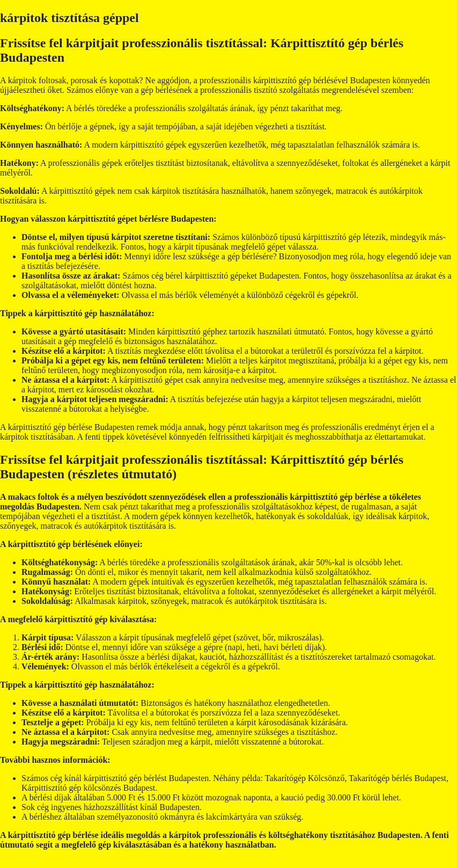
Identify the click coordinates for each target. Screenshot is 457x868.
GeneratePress (228, 863)
